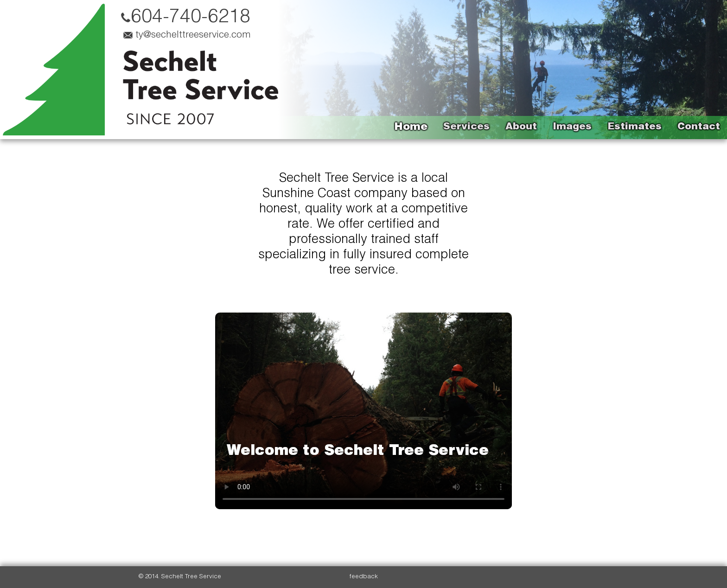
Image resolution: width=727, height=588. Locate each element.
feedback (364, 577)
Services (466, 127)
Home (411, 128)
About (521, 127)
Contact (699, 127)
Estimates (635, 127)
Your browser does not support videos (363, 411)
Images (572, 127)
